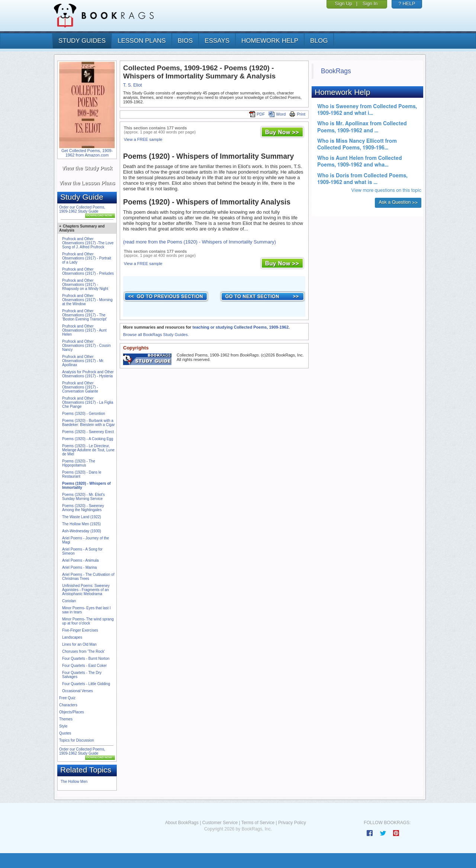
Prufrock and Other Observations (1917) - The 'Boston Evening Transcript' (85, 315)
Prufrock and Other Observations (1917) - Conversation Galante (80, 387)
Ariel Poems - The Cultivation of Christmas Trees (88, 577)
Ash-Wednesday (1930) (82, 531)
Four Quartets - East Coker (84, 666)
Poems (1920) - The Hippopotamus (79, 463)
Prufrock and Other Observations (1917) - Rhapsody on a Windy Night (85, 285)
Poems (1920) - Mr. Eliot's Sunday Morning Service (83, 497)
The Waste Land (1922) (82, 517)
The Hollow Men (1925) (81, 524)
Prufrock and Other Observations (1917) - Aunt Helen (84, 330)
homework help (270, 41)
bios (185, 41)
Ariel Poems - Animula (80, 560)
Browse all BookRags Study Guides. (156, 335)
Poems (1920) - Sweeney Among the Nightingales (83, 508)
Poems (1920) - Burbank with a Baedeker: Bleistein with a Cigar (89, 423)
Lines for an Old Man (79, 644)
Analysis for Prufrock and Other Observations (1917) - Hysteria (88, 374)
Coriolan (69, 601)
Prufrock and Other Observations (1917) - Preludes (88, 271)
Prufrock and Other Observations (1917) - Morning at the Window (87, 300)
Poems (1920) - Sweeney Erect (88, 432)
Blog (319, 41)
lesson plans (141, 41)
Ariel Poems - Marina (79, 567)
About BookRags (182, 823)
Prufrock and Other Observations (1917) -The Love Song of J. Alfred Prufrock (88, 243)
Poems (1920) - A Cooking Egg (88, 439)
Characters (68, 705)
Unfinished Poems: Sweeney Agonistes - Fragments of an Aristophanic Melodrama (86, 590)
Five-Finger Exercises (80, 630)
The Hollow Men (74, 782)
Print (297, 114)
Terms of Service (258, 823)
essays (217, 41)
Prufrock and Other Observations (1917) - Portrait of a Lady (87, 258)
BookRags (336, 71)
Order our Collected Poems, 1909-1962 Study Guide (82, 209)
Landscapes (72, 637)
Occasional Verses (78, 691)
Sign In (370, 4)
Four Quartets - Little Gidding (86, 684)
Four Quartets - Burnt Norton (86, 659)
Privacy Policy (292, 823)
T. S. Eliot (133, 85)
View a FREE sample (143, 139)
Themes (66, 719)
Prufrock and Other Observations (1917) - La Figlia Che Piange (88, 402)
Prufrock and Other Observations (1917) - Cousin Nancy (86, 346)
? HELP (407, 4)
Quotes (65, 733)
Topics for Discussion (77, 740)
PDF (257, 114)
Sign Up (344, 4)
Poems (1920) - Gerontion (84, 414)
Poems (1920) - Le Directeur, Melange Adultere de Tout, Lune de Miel (88, 450)
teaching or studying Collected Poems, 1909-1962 (240, 327)
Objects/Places (72, 712)
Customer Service (220, 823)
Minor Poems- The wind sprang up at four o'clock (88, 621)
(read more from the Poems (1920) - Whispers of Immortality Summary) (200, 242)
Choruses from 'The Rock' (83, 651)
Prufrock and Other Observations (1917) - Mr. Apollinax (83, 361)
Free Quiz (67, 698)
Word (277, 114)
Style (63, 726)
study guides (82, 41)
